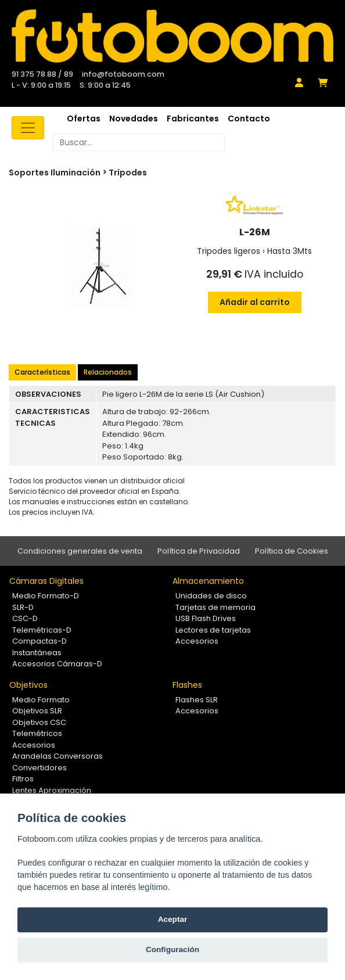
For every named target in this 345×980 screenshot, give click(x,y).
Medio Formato (41, 700)
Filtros (23, 779)
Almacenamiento (208, 581)
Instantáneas (37, 653)
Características (42, 372)
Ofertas (84, 119)
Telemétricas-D (42, 630)
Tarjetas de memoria (215, 607)
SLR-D (23, 607)
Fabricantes (193, 119)
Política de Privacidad (199, 551)
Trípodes (128, 173)
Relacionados (108, 372)
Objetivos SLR (37, 711)
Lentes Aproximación (52, 790)
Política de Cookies (292, 551)
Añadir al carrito (255, 302)
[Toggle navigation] (28, 128)
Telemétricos (37, 733)
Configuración (172, 950)
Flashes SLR (197, 700)
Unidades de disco (211, 596)
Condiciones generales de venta (80, 551)
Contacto (249, 119)
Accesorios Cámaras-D (57, 664)
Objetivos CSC (39, 722)
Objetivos (28, 685)
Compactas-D (39, 641)
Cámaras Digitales (46, 581)
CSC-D (25, 618)
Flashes (187, 685)
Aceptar (173, 919)
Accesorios (197, 641)
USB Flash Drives (206, 618)
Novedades (134, 119)
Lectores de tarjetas (213, 630)
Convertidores (39, 768)
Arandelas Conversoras (57, 756)
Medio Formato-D (46, 596)
